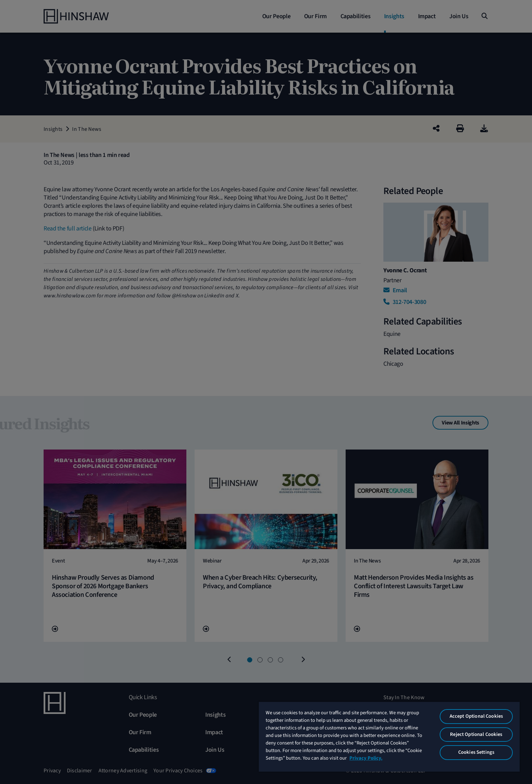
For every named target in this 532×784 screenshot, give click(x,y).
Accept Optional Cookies (476, 716)
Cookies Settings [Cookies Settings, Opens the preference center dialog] (476, 752)
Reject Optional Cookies (476, 734)
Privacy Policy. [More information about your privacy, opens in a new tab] (366, 758)
